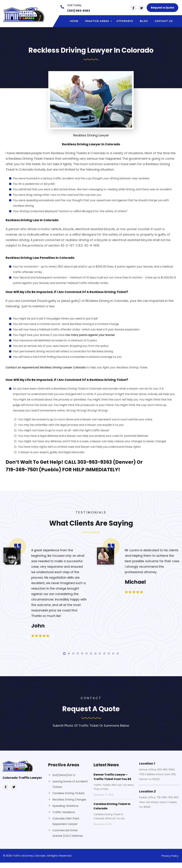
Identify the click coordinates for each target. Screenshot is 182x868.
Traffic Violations (64, 812)
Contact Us (164, 21)
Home (74, 21)
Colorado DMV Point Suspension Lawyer (66, 821)
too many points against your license (90, 335)
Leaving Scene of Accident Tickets (70, 784)
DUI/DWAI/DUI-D (64, 775)
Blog (144, 21)
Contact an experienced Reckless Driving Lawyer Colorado (46, 367)
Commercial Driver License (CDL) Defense (68, 833)
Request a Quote (162, 8)
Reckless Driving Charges (69, 800)
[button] (64, 653)
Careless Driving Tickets (68, 793)
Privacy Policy (170, 856)
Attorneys (125, 21)
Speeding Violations (65, 806)
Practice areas (99, 22)
